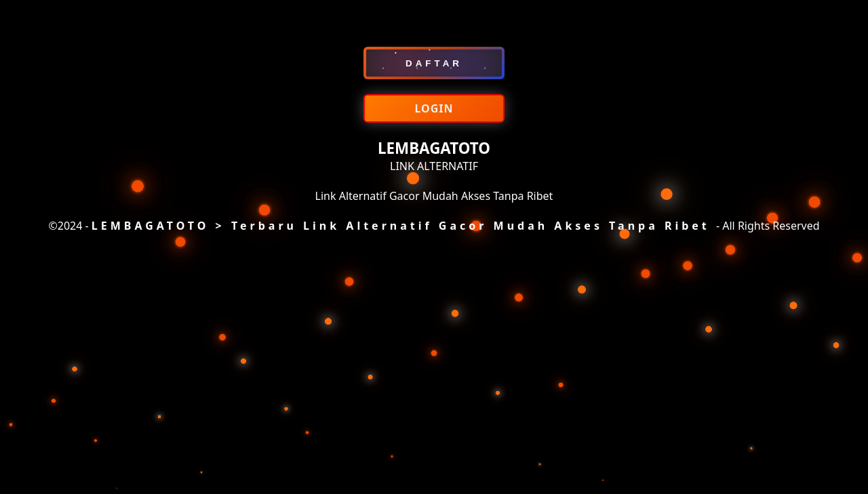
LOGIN (434, 108)
